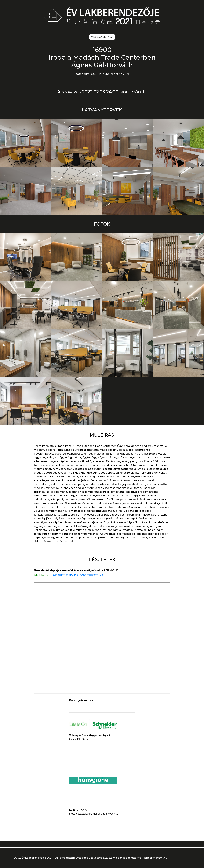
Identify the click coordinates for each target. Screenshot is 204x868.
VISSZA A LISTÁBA (102, 37)
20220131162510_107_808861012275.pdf (78, 575)
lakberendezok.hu (156, 858)
